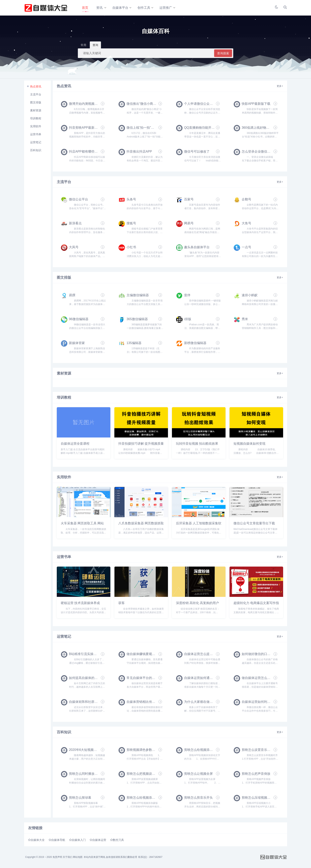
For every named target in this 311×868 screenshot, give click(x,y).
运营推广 (166, 8)
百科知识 (36, 151)
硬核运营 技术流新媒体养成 (80, 604)
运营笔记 (36, 143)
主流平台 (36, 95)
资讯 (100, 8)
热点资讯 (36, 87)
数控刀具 (118, 841)
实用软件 (36, 127)
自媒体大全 (38, 841)
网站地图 (78, 858)
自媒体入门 (79, 841)
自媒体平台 (121, 8)
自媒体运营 (99, 841)
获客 (122, 604)
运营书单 (36, 135)
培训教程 (36, 119)
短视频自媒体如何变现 (249, 445)
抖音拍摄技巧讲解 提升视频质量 (141, 445)
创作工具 (144, 8)
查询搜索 (223, 54)
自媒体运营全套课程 (75, 445)
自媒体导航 (58, 841)
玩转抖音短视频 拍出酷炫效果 (197, 445)
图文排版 (36, 103)
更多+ (280, 87)
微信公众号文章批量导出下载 (254, 524)
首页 (85, 8)
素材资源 (36, 111)
